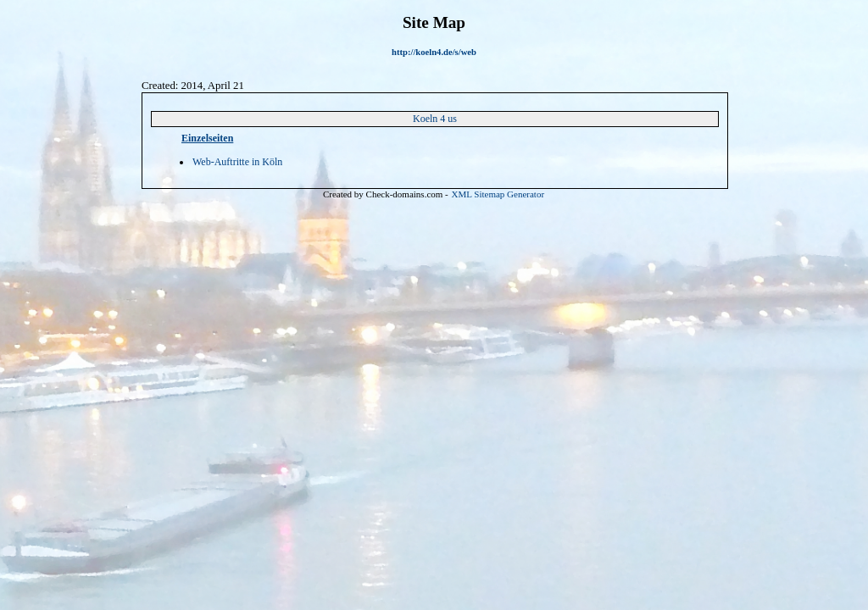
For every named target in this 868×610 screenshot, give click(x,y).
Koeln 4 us (435, 119)
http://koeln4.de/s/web (434, 52)
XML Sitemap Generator (498, 194)
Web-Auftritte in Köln (237, 162)
